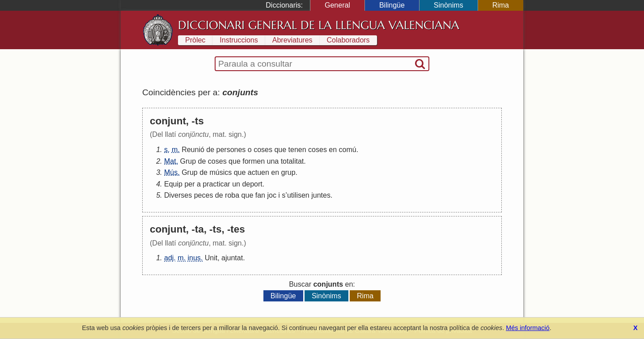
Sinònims (449, 5)
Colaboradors (348, 40)
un (236, 184)
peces (204, 195)
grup (288, 172)
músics (220, 172)
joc (271, 195)
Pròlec (195, 40)
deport (252, 184)
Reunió (193, 150)
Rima (501, 5)
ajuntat (232, 258)
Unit (211, 258)
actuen (258, 172)
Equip (173, 184)
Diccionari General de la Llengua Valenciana (319, 25)
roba (232, 195)
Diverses (178, 195)
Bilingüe (392, 5)
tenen (297, 150)
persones (231, 150)
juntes (321, 195)
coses (263, 150)
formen (254, 161)
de (210, 150)
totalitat (292, 161)
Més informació (528, 328)
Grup (188, 161)
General (337, 5)
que (280, 150)
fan (260, 195)
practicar (216, 184)
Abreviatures (292, 40)
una (273, 161)
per (189, 184)
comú (348, 150)
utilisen (298, 195)
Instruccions (239, 40)
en (333, 150)
